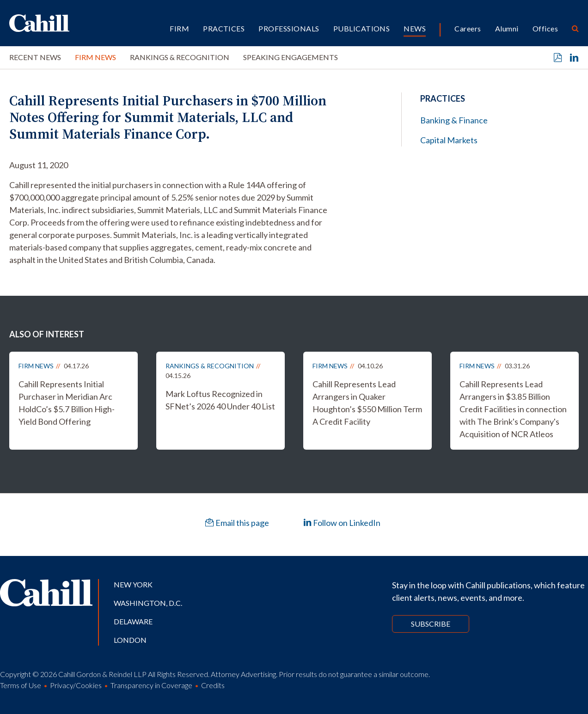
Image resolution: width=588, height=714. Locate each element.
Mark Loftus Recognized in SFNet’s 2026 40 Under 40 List (220, 400)
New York (133, 584)
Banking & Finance (454, 120)
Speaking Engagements (291, 57)
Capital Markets (449, 140)
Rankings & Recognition (180, 57)
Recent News (35, 57)
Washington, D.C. (148, 603)
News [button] (415, 28)
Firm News (95, 57)
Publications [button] (362, 28)
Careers (468, 28)
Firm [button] (179, 28)
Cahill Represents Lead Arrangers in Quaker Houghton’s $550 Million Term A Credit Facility (367, 403)
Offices (545, 28)
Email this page (237, 523)
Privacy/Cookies (76, 685)
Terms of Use (21, 685)
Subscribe (431, 624)
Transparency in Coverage (151, 685)
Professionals (289, 28)
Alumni (507, 28)
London (130, 640)
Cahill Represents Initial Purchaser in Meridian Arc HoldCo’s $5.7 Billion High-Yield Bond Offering (67, 403)
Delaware (133, 621)
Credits (213, 685)
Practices (224, 28)
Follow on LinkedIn (342, 523)
